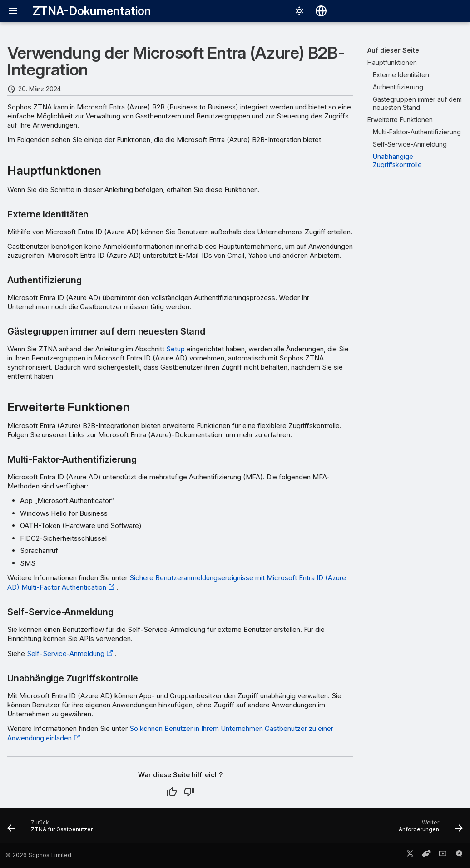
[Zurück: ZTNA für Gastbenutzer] (52, 828)
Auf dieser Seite (393, 50)
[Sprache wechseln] (321, 11)
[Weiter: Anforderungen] (428, 828)
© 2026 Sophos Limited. (39, 855)
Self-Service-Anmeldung (66, 653)
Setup (176, 349)
